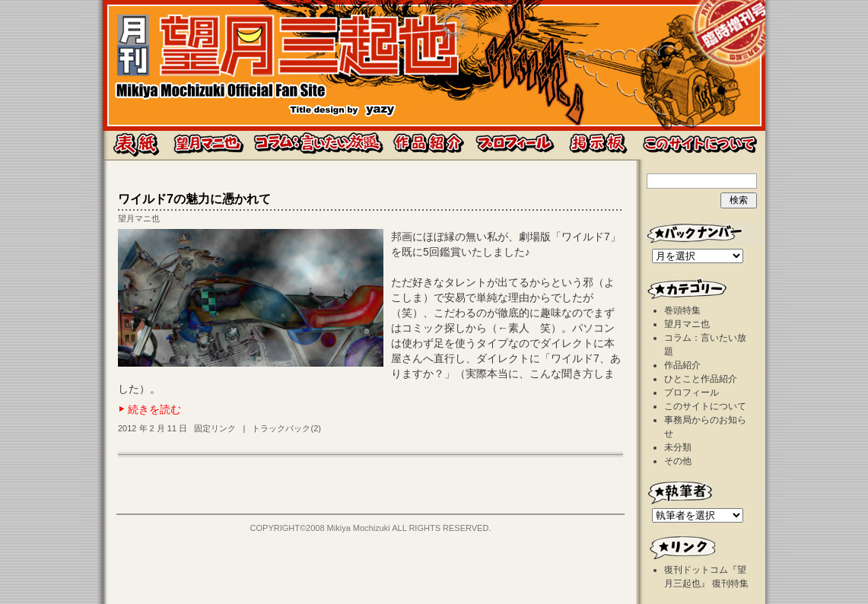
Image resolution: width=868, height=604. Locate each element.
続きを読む (154, 409)
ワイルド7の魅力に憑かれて (194, 199)
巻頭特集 (682, 310)
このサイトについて (705, 406)
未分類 (678, 447)
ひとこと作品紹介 (701, 379)
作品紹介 (682, 365)
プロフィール (692, 393)
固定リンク (215, 428)
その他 (678, 461)
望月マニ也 (139, 218)
